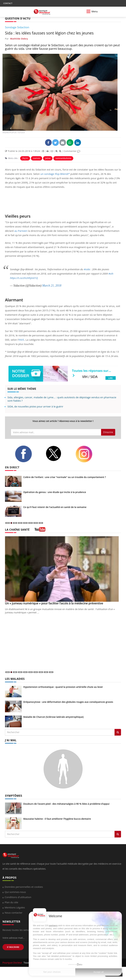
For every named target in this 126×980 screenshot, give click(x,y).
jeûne (48, 158)
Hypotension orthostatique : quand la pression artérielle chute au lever (63, 687)
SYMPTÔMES (14, 796)
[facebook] (28, 454)
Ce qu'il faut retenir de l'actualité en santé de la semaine (55, 507)
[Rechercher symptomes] (118, 834)
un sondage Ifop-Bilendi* (55, 174)
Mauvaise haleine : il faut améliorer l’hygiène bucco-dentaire (57, 819)
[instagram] (88, 454)
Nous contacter (14, 913)
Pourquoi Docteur (13, 963)
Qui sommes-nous (15, 892)
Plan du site (11, 902)
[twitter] (58, 453)
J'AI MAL (11, 740)
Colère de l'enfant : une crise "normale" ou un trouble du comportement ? (65, 477)
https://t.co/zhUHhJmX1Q (24, 278)
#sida (87, 269)
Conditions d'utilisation (18, 897)
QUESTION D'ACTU (18, 18)
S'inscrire (108, 432)
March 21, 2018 (52, 286)
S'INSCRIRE (13, 947)
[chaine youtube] (40, 531)
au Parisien (21, 231)
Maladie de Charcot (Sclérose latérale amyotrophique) (53, 717)
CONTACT (8, 3)
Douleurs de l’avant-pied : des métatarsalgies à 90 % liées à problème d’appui (66, 804)
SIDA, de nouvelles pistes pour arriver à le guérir (35, 406)
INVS (22, 340)
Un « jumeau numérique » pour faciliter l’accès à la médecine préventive (54, 603)
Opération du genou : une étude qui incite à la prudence (55, 492)
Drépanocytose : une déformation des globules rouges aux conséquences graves (68, 702)
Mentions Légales (15, 907)
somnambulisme (63, 158)
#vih (111, 274)
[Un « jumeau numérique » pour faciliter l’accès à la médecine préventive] (63, 569)
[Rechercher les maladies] (118, 732)
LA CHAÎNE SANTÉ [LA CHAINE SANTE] (17, 530)
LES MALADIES (15, 679)
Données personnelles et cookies (24, 887)
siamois (37, 158)
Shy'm (25, 158)
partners (53, 925)
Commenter (72, 151)
